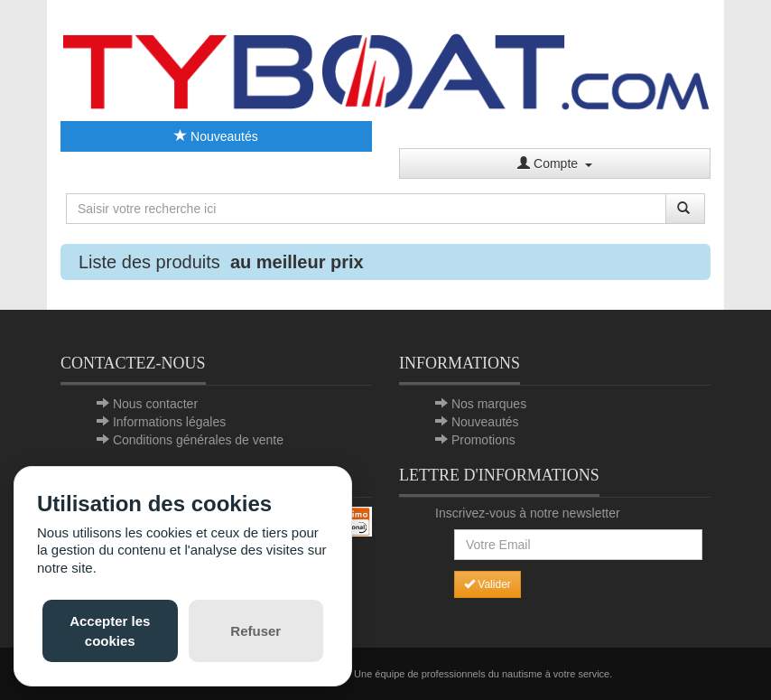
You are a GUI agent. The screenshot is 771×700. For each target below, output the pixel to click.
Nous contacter (155, 404)
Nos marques (489, 404)
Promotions (483, 440)
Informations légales (169, 422)
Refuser (255, 631)
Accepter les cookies (110, 630)
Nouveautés (216, 136)
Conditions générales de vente (198, 440)
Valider (488, 584)
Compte (555, 163)
